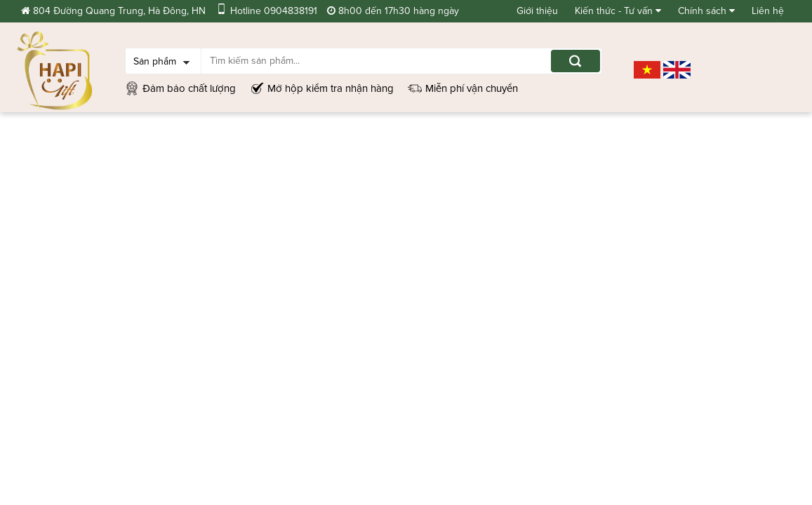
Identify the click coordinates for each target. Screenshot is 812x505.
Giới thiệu (537, 11)
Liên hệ (768, 11)
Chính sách (706, 11)
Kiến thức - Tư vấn (618, 11)
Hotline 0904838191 (266, 11)
